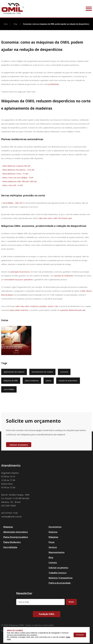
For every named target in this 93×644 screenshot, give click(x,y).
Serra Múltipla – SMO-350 (13, 203)
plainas (49, 381)
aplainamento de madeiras (14, 372)
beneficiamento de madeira (42, 372)
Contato (53, 562)
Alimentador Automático (16, 532)
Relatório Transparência (60, 578)
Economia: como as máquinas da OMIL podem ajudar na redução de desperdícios (56, 24)
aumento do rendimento (64, 276)
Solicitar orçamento (58, 568)
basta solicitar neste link (19, 310)
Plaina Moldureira (12, 542)
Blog (15, 24)
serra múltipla (9, 389)
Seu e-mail (24, 602)
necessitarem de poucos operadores (19, 280)
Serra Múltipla (10, 547)
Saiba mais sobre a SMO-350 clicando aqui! (55, 218)
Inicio (6, 24)
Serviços (53, 547)
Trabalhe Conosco (58, 573)
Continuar (80, 635)
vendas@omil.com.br (12, 517)
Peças (52, 542)
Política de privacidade (60, 583)
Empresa (53, 532)
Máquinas (8, 527)
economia (64, 372)
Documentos (55, 527)
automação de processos (20, 272)
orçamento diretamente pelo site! (73, 310)
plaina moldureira (32, 381)
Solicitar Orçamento (19, 445)
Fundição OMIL (47, 614)
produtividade (54, 84)
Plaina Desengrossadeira (16, 537)
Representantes (57, 552)
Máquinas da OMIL (11, 381)
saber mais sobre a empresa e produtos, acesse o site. (37, 306)
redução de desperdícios (68, 381)
